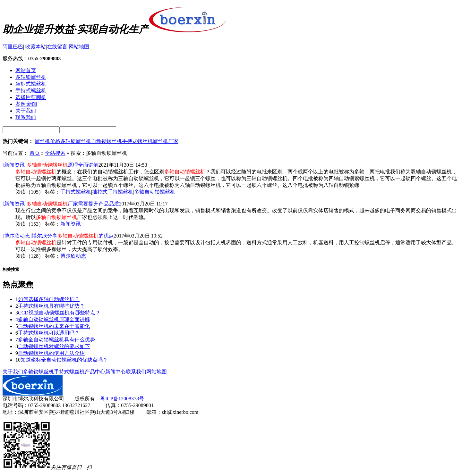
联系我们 (26, 117)
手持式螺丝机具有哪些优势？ (51, 306)
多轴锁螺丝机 (31, 77)
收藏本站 (36, 47)
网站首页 (26, 70)
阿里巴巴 (13, 47)
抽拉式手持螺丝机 (113, 192)
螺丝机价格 (47, 141)
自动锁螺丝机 (107, 141)
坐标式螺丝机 (31, 84)
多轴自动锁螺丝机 (155, 192)
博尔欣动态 (73, 256)
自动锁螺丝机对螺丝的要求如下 (54, 346)
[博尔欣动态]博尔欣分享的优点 (58, 236)
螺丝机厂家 (166, 141)
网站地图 (79, 47)
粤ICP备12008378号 (122, 399)
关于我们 (26, 111)
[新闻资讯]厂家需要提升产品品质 (61, 204)
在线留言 (57, 47)
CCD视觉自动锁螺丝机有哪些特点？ (59, 313)
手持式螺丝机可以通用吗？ (49, 333)
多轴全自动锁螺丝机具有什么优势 (56, 340)
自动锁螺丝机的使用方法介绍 (51, 353)
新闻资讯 (71, 224)
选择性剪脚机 (31, 97)
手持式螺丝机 (31, 91)
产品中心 (95, 372)
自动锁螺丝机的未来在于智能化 (54, 326)
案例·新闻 (26, 104)
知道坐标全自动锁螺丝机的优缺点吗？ (64, 360)
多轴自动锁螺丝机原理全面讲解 (54, 319)
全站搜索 (55, 153)
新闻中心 (116, 372)
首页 (35, 153)
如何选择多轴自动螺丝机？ (49, 299)
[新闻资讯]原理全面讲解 (51, 165)
